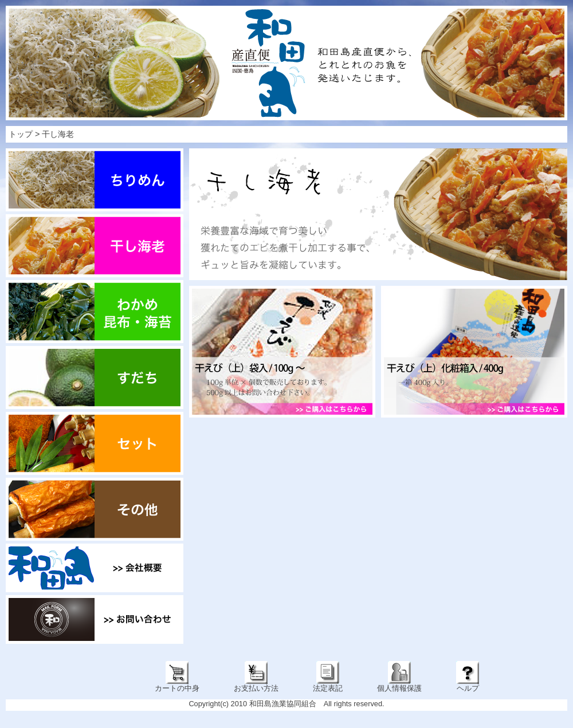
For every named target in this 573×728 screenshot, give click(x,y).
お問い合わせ (95, 619)
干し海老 (58, 134)
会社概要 (95, 568)
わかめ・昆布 (95, 312)
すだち (95, 377)
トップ (21, 134)
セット (95, 443)
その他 (95, 509)
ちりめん (95, 180)
